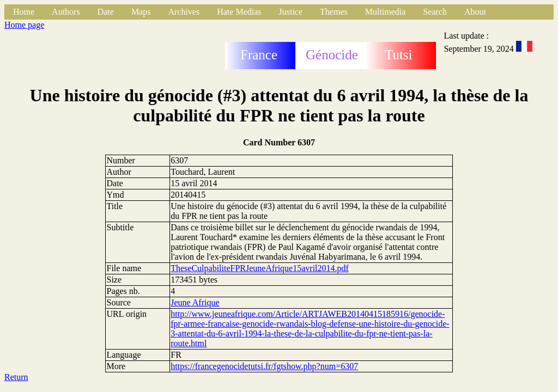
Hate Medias (239, 12)
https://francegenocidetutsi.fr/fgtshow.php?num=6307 (264, 366)
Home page (24, 25)
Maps (141, 12)
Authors (66, 12)
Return (16, 377)
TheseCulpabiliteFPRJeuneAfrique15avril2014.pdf (260, 268)
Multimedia (386, 12)
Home (24, 12)
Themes (334, 12)
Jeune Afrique (195, 302)
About (475, 12)
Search (435, 12)
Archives (184, 12)
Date (106, 12)
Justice (291, 12)
